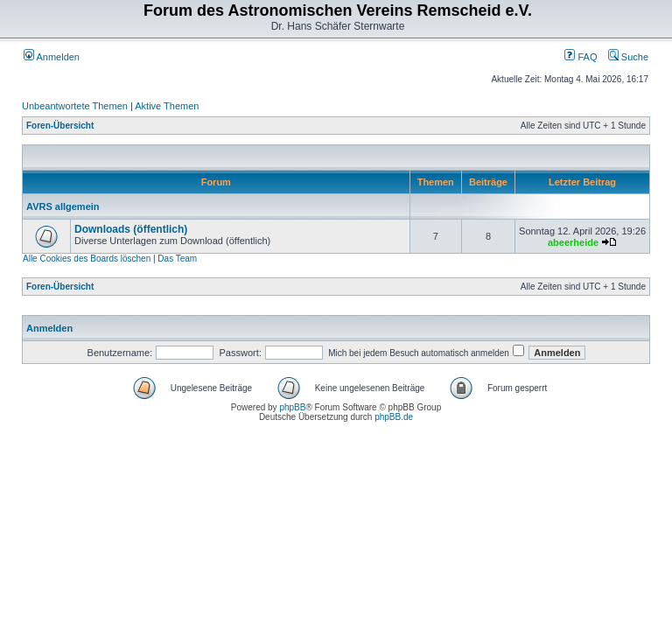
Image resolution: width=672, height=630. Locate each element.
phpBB (292, 407)
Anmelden (52, 57)
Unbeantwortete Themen (75, 106)
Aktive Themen (167, 106)
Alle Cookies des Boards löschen (87, 259)
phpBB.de (394, 417)
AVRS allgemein (63, 206)
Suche (628, 57)
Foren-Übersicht (60, 126)
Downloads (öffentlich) (131, 229)
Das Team (177, 259)
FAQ (581, 57)
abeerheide (573, 242)
